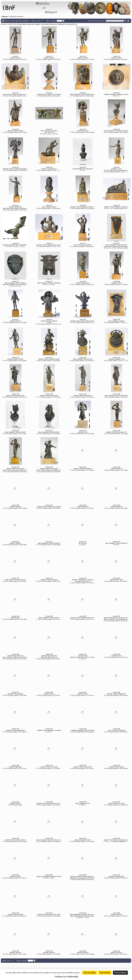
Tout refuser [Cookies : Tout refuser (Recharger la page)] (105, 973)
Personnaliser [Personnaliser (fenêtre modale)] (120, 973)
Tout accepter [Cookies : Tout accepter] (90, 973)
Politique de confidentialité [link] (66, 977)
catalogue (5, 16)
